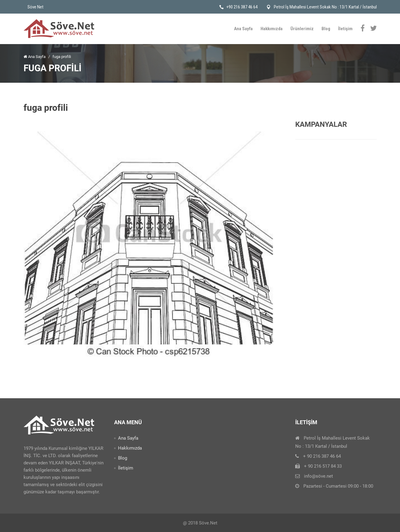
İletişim (345, 29)
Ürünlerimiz (302, 29)
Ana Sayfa (243, 29)
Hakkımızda (272, 29)
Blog (326, 29)
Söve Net (35, 7)
